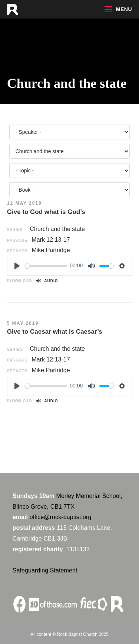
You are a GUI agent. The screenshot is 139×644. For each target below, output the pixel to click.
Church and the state (57, 229)
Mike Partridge (51, 250)
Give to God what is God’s (46, 212)
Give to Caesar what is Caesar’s (55, 332)
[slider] (46, 266)
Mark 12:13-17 (51, 240)
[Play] (17, 266)
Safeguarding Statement (45, 570)
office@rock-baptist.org (61, 517)
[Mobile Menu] (118, 9)
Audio (47, 281)
